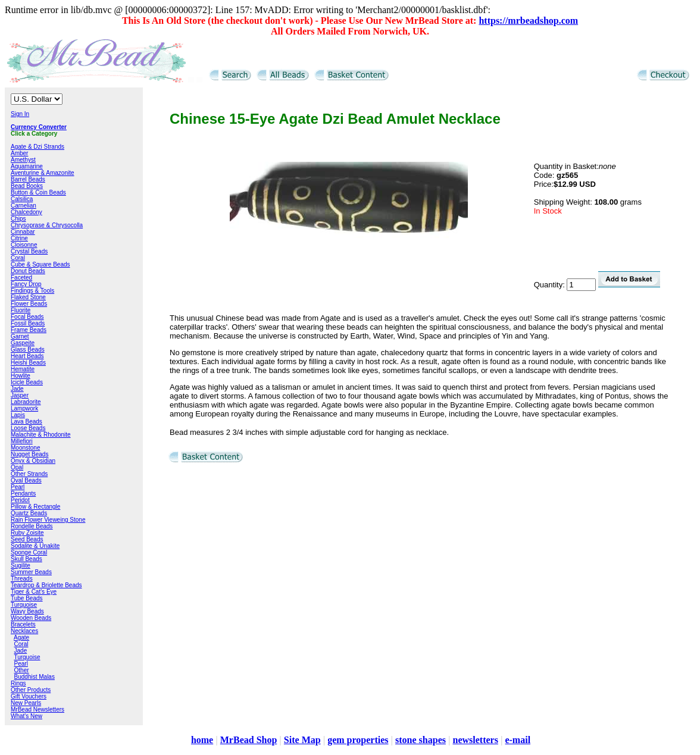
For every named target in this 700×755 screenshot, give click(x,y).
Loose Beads (28, 428)
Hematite (23, 369)
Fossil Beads (28, 323)
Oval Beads (26, 480)
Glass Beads (28, 350)
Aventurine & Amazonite (43, 173)
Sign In (20, 114)
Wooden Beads (31, 618)
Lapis (18, 415)
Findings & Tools (32, 291)
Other (22, 670)
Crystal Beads (29, 251)
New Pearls (26, 703)
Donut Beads (28, 271)
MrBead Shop (249, 740)
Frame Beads (29, 330)
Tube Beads (27, 598)
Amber (19, 153)
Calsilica (22, 199)
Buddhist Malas (35, 677)
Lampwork (24, 408)
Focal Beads (27, 317)
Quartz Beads (29, 513)
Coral (18, 258)
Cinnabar (23, 232)
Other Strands (29, 474)
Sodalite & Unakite (35, 546)
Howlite (21, 376)
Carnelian (24, 206)
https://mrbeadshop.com (528, 21)
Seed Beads (27, 539)
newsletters (475, 740)
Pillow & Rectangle (35, 507)
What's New (26, 716)
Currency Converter (39, 127)
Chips (18, 219)
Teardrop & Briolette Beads (46, 585)
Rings (18, 683)
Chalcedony (26, 212)
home (202, 740)
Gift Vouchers (29, 696)
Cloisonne (24, 245)
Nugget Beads (29, 454)
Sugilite (21, 566)
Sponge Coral (29, 552)
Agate (21, 637)
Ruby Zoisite (27, 533)
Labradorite (26, 402)
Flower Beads (29, 304)
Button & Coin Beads (38, 192)
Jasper (20, 395)
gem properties (358, 740)
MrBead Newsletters (37, 709)
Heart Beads (27, 356)
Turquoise (24, 605)
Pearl (18, 487)
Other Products (31, 690)
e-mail (518, 740)
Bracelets (23, 624)
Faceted (21, 278)
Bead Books (27, 186)
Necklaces (24, 631)
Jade (17, 389)
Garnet (20, 336)
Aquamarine (27, 166)
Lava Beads (26, 422)
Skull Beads (26, 559)
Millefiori (22, 441)
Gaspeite (23, 343)
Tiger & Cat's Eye (34, 592)
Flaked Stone (28, 297)
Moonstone (25, 448)
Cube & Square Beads (40, 264)
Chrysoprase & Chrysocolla (47, 225)
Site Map (302, 740)
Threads (22, 579)
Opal (17, 467)
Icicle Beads (27, 382)
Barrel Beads (28, 179)
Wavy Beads (27, 611)
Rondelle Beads (32, 526)
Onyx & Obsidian (33, 461)
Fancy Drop (26, 284)
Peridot (20, 500)
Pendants (23, 494)
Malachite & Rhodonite (41, 435)
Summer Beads (31, 572)
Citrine (19, 238)
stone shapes (421, 740)
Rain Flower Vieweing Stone (48, 520)
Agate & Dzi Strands (37, 147)
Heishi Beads (28, 363)
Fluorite (21, 310)
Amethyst (23, 160)
